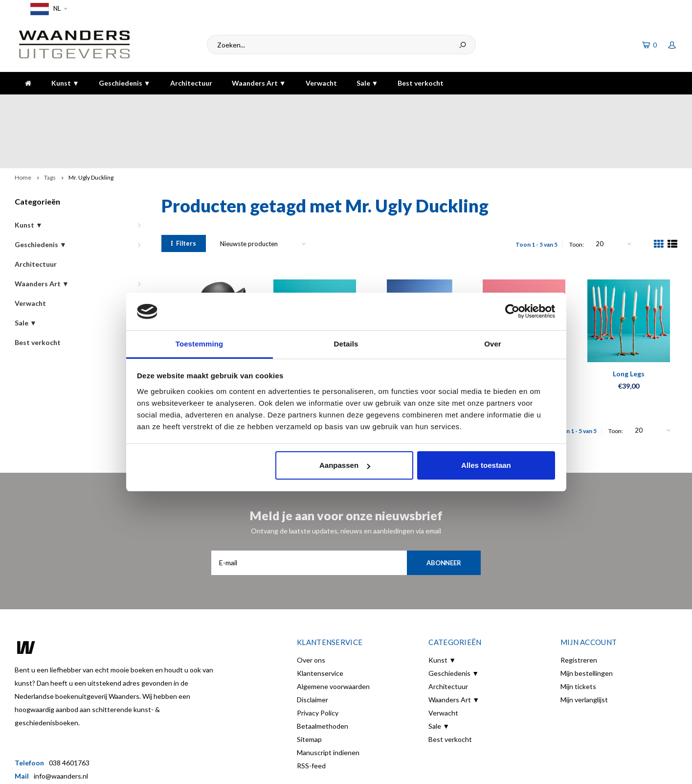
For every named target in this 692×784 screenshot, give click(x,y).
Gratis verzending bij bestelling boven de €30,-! (302, 104)
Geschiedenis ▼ (125, 83)
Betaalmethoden (323, 672)
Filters (184, 189)
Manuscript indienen (328, 699)
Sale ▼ (368, 83)
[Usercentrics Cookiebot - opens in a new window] (512, 311)
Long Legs (629, 320)
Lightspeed (184, 770)
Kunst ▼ (65, 83)
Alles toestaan (486, 465)
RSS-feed (311, 712)
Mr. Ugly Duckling (91, 124)
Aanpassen (345, 465)
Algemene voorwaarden (333, 633)
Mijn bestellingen (587, 619)
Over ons (311, 606)
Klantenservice (320, 619)
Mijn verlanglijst (584, 646)
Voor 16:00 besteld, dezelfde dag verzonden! (89, 104)
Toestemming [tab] (200, 344)
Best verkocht (421, 83)
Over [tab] (493, 344)
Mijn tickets (578, 633)
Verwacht (321, 83)
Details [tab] (346, 344)
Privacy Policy (318, 659)
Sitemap (309, 685)
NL (47, 9)
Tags (50, 124)
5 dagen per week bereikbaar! (488, 104)
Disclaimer (313, 646)
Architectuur (191, 83)
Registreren (579, 606)
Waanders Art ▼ (259, 83)
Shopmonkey (255, 770)
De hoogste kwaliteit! (637, 104)
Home (23, 124)
